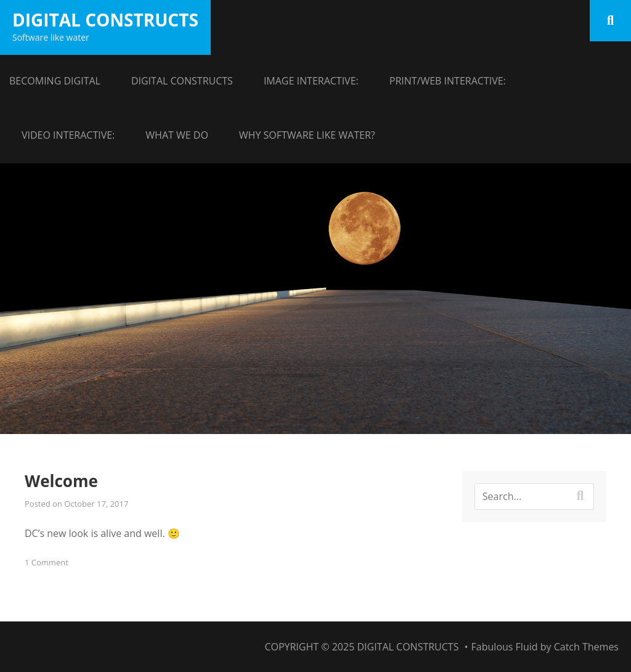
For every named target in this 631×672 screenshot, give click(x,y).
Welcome (61, 481)
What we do (177, 135)
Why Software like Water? (307, 135)
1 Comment (47, 562)
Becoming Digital (55, 81)
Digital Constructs (105, 20)
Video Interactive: (68, 135)
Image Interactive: (311, 81)
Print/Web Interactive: (448, 81)
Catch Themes (586, 647)
